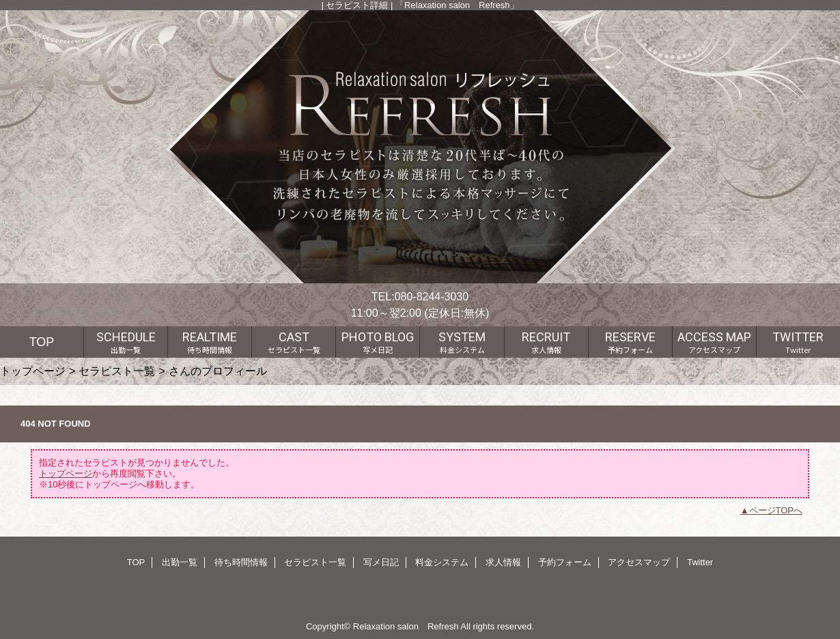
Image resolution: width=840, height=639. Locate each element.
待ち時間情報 (241, 562)
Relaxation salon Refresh (406, 626)
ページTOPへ (776, 510)
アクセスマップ (639, 562)
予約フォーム (565, 562)
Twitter (700, 562)
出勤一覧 (180, 562)
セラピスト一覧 (117, 371)
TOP (42, 342)
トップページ (33, 371)
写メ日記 (381, 562)
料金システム (442, 562)
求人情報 (503, 562)
